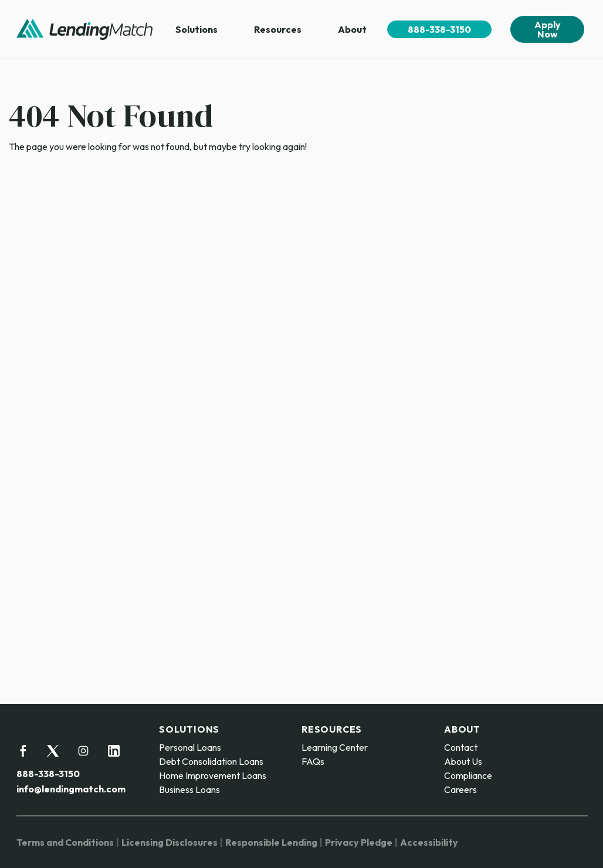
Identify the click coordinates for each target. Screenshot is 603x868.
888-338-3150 (48, 774)
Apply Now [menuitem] (548, 29)
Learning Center (335, 747)
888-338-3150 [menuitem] (439, 29)
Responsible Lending (271, 842)
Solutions (197, 29)
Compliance (468, 775)
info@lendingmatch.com (71, 789)
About (352, 29)
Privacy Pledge (359, 842)
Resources (278, 29)
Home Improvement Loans (213, 775)
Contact (461, 747)
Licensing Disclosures (170, 842)
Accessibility (429, 842)
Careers (460, 789)
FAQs (313, 761)
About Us (463, 761)
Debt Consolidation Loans (211, 761)
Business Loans (189, 789)
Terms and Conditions (65, 842)
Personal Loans (190, 747)
